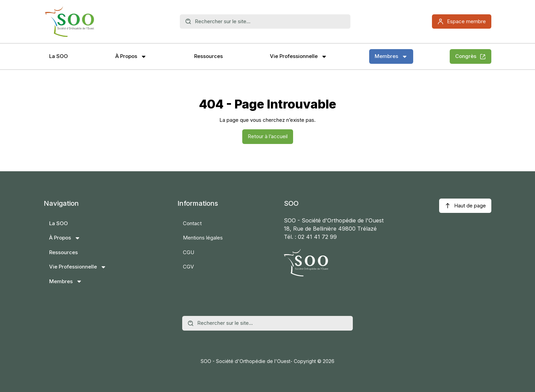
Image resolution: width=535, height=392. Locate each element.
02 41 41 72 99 (317, 237)
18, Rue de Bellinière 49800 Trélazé (330, 229)
